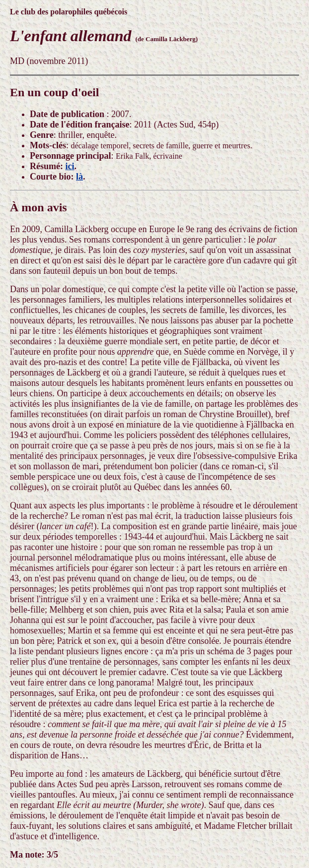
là (79, 177)
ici (70, 166)
